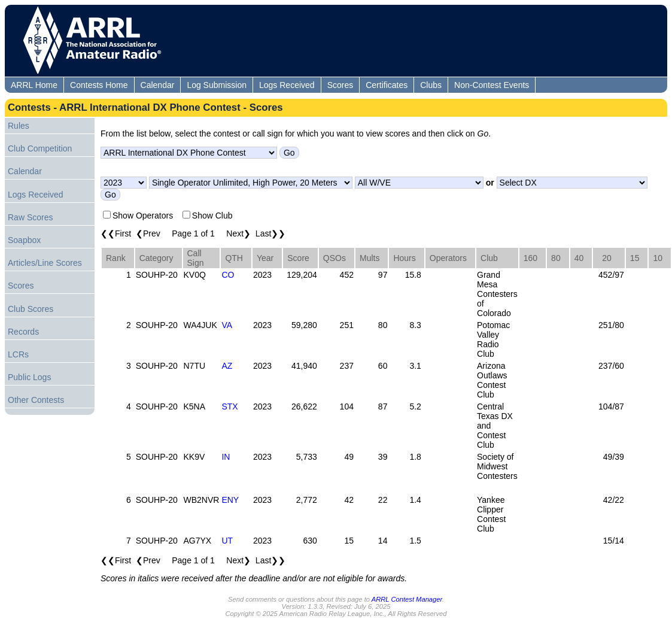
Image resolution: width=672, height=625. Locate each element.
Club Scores (31, 309)
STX (229, 406)
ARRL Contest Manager (407, 599)
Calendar (158, 85)
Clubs (431, 85)
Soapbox (24, 240)
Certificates (387, 85)
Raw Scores (30, 217)
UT (227, 541)
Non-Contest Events (492, 85)
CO (228, 275)
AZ (227, 366)
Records (23, 332)
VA (227, 325)
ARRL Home (34, 85)
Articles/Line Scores (45, 263)
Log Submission (217, 85)
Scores (340, 85)
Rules (19, 126)
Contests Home (99, 85)
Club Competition (40, 148)
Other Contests (36, 400)
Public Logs (29, 377)
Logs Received (287, 85)
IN (226, 457)
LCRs (18, 354)
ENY (230, 500)
